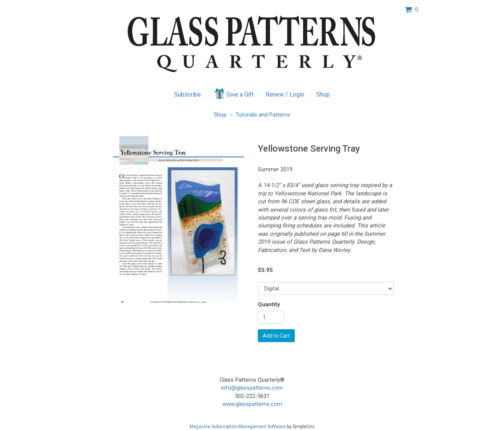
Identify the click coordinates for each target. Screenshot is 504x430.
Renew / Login (285, 94)
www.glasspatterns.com (252, 404)
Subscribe (188, 94)
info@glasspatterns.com (252, 388)
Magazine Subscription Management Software (238, 427)
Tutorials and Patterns (263, 115)
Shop (323, 94)
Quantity (269, 304)
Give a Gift (234, 94)
